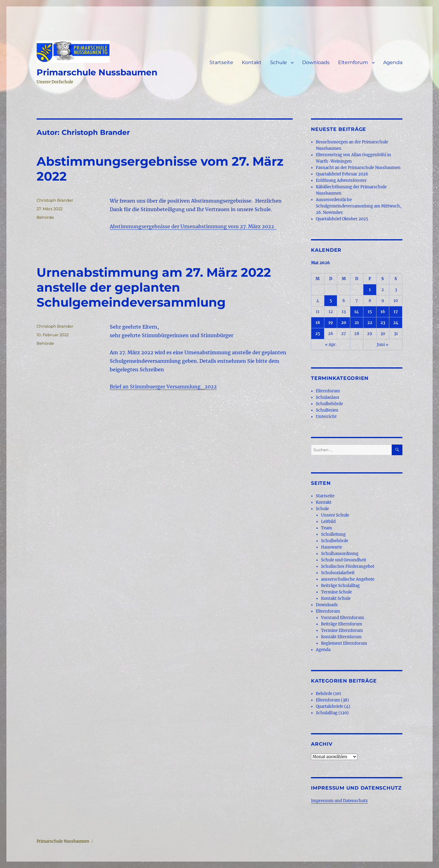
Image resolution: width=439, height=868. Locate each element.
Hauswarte (332, 547)
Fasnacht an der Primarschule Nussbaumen (358, 168)
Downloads (316, 62)
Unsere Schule (335, 515)
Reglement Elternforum (344, 643)
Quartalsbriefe (330, 706)
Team (327, 528)
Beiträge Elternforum (342, 624)
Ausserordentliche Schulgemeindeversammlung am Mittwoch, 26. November (359, 206)
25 (318, 334)
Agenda (393, 62)
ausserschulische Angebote (348, 579)
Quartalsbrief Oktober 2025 (342, 219)
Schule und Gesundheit (344, 560)
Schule (278, 62)
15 (370, 312)
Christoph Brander (55, 200)
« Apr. (331, 345)
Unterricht (326, 417)
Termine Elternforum (342, 630)
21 (357, 323)
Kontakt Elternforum (341, 637)
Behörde (45, 217)
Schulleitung (333, 534)
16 (383, 312)
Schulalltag (327, 713)
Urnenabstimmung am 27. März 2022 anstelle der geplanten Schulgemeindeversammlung (154, 287)
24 (396, 323)
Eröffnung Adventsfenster (341, 180)
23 (383, 323)
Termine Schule (336, 592)
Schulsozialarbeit (338, 573)
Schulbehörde (329, 404)
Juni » (383, 345)
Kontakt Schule (336, 598)
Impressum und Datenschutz (339, 801)
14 (357, 312)
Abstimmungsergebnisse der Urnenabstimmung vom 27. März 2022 (193, 226)
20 (344, 323)
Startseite (221, 62)
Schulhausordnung (340, 554)
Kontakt (252, 62)
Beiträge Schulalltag (340, 586)
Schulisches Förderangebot (348, 566)
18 (318, 323)
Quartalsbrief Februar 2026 (342, 174)
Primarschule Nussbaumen (97, 72)
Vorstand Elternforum (343, 618)
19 (331, 323)
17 (396, 312)
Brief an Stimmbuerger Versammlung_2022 (163, 387)
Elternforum (353, 62)
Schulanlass (328, 397)
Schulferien (327, 410)
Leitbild (328, 522)
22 (370, 323)
